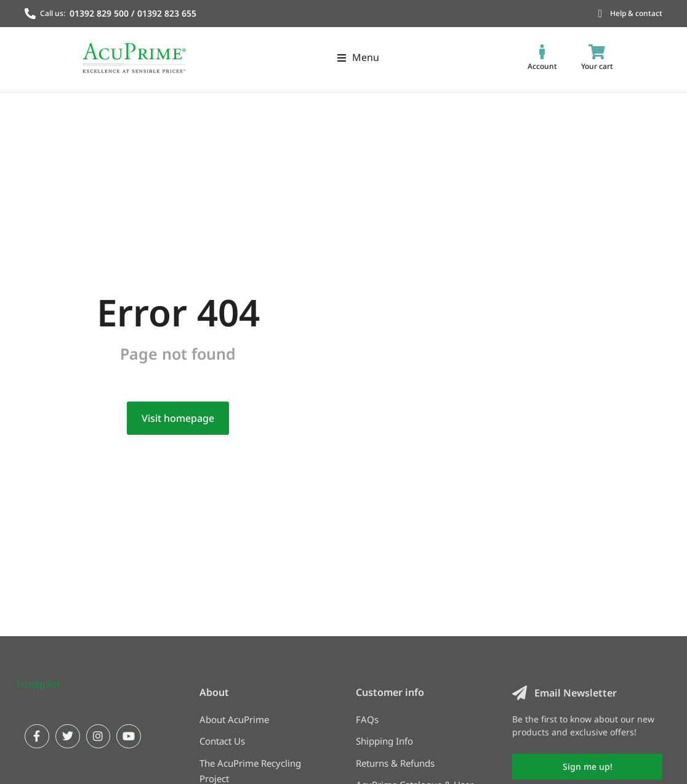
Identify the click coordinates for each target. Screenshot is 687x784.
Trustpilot (38, 721)
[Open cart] (597, 58)
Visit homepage (178, 455)
